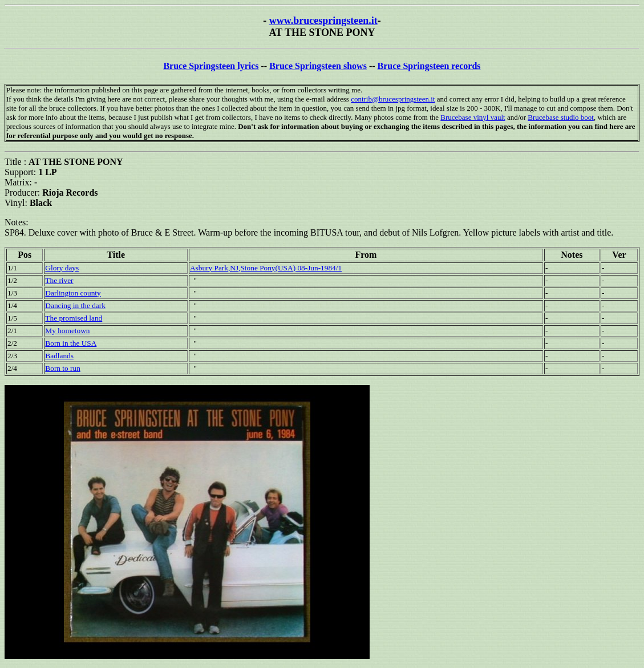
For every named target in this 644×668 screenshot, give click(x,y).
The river (59, 280)
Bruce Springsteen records (429, 66)
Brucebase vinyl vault (473, 117)
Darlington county (73, 293)
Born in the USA (71, 343)
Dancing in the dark (75, 305)
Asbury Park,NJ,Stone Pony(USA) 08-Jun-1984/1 (266, 268)
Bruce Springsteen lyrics (211, 66)
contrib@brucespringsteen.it (393, 99)
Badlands (59, 356)
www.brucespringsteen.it (323, 21)
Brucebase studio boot (561, 117)
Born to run (62, 368)
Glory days (62, 268)
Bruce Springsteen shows (318, 66)
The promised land (74, 318)
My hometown (67, 331)
